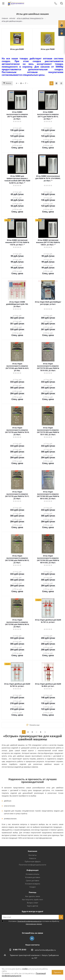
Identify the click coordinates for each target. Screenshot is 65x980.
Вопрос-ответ (33, 903)
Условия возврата (32, 884)
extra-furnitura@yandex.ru (45, 950)
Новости (33, 858)
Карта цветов (33, 906)
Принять (57, 972)
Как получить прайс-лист (33, 899)
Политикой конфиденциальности (29, 921)
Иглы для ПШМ (48, 49)
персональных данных (34, 924)
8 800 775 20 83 (20, 950)
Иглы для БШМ (17, 49)
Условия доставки (33, 877)
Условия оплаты (32, 874)
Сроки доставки (33, 880)
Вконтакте (32, 938)
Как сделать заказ (33, 896)
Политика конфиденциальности (32, 865)
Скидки (33, 887)
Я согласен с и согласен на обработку (34, 923)
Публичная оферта (33, 861)
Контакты (33, 855)
